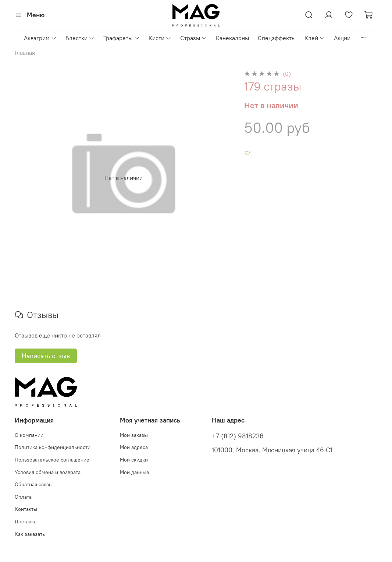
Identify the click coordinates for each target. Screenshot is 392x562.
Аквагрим (40, 38)
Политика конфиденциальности (53, 447)
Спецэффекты (277, 38)
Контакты (26, 509)
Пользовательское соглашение (52, 460)
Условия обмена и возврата (48, 472)
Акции (342, 38)
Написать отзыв (46, 356)
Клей (315, 38)
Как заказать (30, 534)
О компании (29, 435)
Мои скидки (134, 460)
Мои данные (135, 472)
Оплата (23, 497)
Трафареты (121, 38)
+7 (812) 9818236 (238, 436)
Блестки (80, 38)
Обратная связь (33, 484)
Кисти (160, 38)
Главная (25, 53)
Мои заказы (134, 435)
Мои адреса (134, 447)
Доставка (26, 522)
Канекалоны (232, 38)
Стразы (194, 38)
